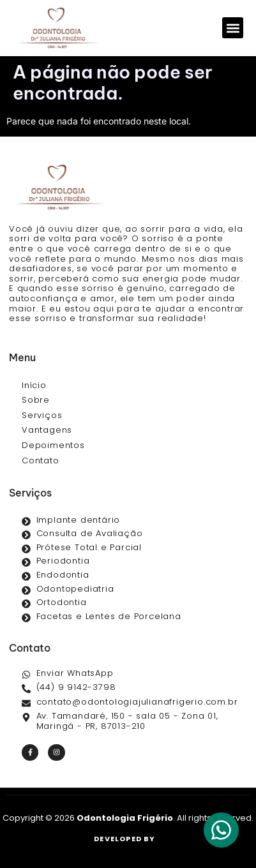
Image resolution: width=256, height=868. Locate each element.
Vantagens (47, 430)
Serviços (42, 415)
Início (34, 385)
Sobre (36, 400)
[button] (233, 28)
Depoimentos (53, 445)
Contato (41, 460)
